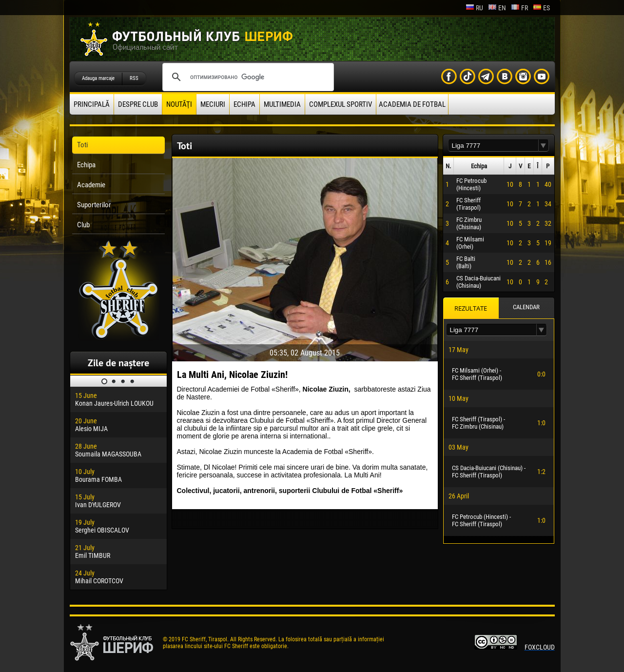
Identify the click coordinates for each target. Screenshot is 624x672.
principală (92, 104)
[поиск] (247, 77)
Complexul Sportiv (341, 104)
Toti (82, 145)
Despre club (138, 104)
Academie (91, 185)
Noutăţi (179, 104)
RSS (134, 78)
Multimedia (282, 104)
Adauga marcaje (98, 78)
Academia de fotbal (412, 104)
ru (474, 8)
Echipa (244, 104)
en (497, 8)
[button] (544, 146)
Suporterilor (94, 205)
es (541, 8)
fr (519, 8)
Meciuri (213, 104)
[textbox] (493, 146)
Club (83, 225)
